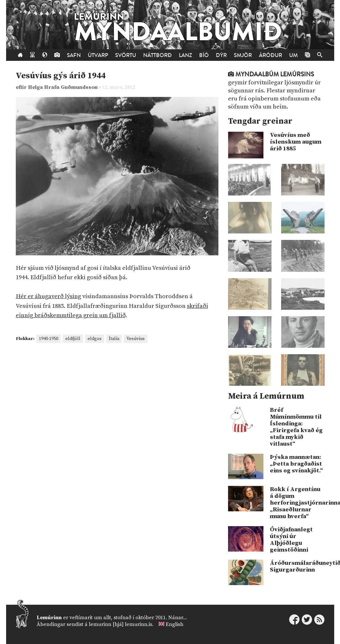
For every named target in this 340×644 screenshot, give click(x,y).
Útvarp (98, 55)
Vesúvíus (136, 339)
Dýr (221, 55)
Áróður (271, 55)
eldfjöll (73, 339)
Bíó (204, 55)
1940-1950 (49, 339)
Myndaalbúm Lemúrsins (271, 74)
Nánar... (178, 618)
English (175, 624)
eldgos (95, 339)
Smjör (243, 55)
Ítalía (114, 339)
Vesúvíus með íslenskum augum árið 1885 (296, 142)
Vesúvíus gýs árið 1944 (61, 76)
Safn (74, 55)
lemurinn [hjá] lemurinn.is (120, 624)
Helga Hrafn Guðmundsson (64, 87)
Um (294, 55)
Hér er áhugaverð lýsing (48, 296)
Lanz (185, 55)
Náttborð (157, 55)
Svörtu (126, 55)
